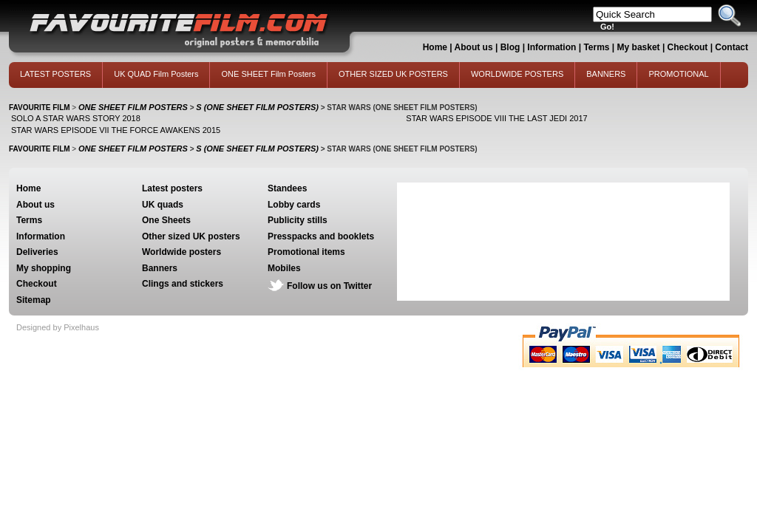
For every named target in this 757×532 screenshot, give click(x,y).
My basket (639, 47)
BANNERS (606, 74)
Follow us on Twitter (329, 286)
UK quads (163, 205)
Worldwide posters (181, 252)
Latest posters (172, 188)
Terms (596, 47)
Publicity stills (298, 220)
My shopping (44, 268)
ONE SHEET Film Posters (268, 74)
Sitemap (34, 300)
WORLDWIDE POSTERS (517, 74)
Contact (731, 47)
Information (551, 47)
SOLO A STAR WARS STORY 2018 (76, 118)
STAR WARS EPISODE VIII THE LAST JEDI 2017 (496, 118)
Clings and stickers (183, 284)
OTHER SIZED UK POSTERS (393, 74)
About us (474, 47)
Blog (510, 47)
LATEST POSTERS (55, 74)
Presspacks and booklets (321, 236)
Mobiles (284, 268)
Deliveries (37, 252)
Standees (287, 188)
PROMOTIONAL (678, 74)
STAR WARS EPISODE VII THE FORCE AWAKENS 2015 (116, 130)
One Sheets (166, 220)
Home (435, 47)
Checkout (689, 47)
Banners (160, 268)
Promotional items (306, 252)
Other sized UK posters (191, 236)
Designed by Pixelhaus (58, 327)
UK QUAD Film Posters (156, 74)
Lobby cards (294, 205)
